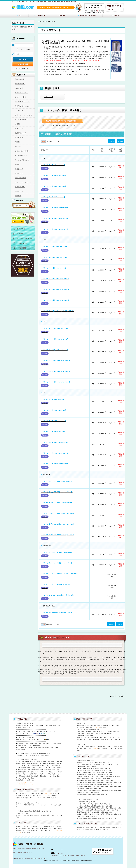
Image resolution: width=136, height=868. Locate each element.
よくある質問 (47, 794)
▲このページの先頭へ (118, 696)
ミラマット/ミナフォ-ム (24, 115)
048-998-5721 (24, 813)
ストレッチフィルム (22, 160)
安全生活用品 (20, 187)
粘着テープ (19, 169)
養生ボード (19, 191)
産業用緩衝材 (20, 79)
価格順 (112, 141)
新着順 (120, 141)
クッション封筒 (21, 97)
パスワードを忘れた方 (22, 68)
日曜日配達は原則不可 (115, 731)
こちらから (30, 727)
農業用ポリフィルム (22, 106)
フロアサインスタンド (23, 182)
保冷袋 (17, 142)
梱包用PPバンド (21, 155)
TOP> (40, 21)
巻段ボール (19, 173)
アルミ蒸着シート (21, 120)
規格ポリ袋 (19, 129)
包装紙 (17, 164)
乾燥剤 (17, 124)
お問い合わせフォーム (68, 125)
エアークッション (21, 93)
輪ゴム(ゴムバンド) (22, 151)
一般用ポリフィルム (22, 102)
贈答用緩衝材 (20, 84)
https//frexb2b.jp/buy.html (24, 782)
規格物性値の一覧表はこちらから (89, 66)
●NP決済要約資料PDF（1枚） (25, 784)
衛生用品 (18, 147)
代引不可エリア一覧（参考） (53, 743)
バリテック (49, 97)
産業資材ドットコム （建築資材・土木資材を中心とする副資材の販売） (71, 860)
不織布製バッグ (21, 133)
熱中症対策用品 (21, 178)
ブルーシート (20, 111)
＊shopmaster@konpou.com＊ (31, 815)
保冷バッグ (19, 138)
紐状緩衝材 (19, 88)
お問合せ (97, 727)
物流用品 (18, 196)
